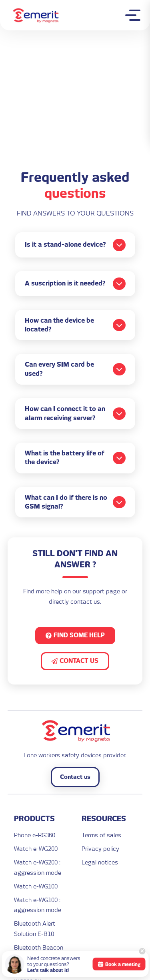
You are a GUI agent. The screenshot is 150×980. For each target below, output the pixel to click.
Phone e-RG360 (35, 835)
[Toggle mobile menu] (135, 15)
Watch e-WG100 (36, 886)
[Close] (142, 951)
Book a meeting (119, 964)
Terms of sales (101, 835)
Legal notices (100, 862)
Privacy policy (100, 849)
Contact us (75, 777)
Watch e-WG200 (36, 849)
